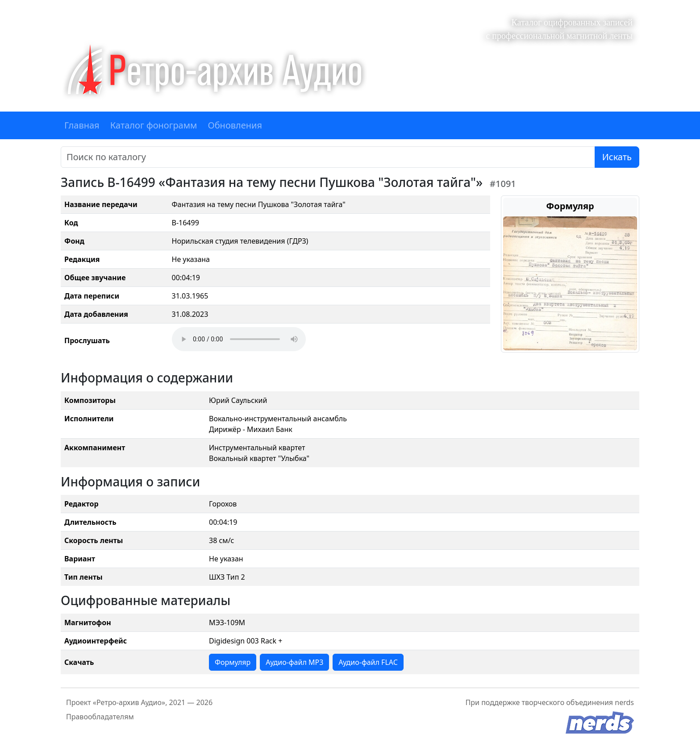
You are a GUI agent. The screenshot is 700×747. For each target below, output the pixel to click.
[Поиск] (328, 157)
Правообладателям (100, 717)
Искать (617, 157)
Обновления (235, 125)
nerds (624, 702)
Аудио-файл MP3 (294, 662)
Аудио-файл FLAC (368, 662)
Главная (82, 125)
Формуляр (233, 662)
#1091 (503, 184)
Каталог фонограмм (154, 125)
